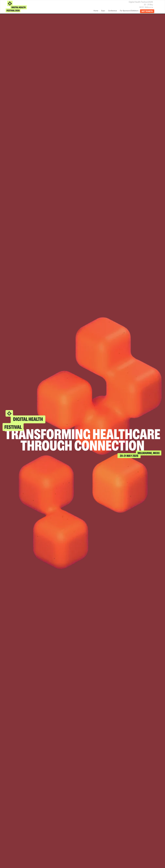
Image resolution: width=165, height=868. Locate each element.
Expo (103, 11)
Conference (112, 11)
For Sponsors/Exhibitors (129, 11)
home (96, 11)
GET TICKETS (147, 11)
